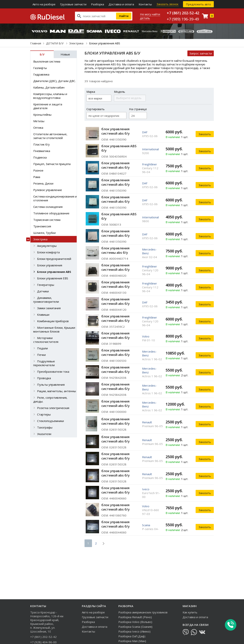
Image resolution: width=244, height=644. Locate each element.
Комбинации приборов (53, 321)
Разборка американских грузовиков (143, 612)
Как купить (190, 612)
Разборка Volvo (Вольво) (135, 622)
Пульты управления (51, 385)
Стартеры (44, 414)
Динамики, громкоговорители (46, 300)
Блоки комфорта (48, 252)
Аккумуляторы (47, 246)
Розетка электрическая (53, 408)
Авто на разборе (44, 4)
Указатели (44, 434)
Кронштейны (42, 115)
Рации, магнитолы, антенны (57, 391)
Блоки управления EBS (53, 278)
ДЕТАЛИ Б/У (55, 43)
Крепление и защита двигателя (48, 106)
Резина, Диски (43, 183)
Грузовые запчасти (73, 4)
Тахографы (45, 427)
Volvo (146, 336)
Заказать (205, 134)
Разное (38, 170)
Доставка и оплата (121, 4)
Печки (41, 355)
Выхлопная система (47, 61)
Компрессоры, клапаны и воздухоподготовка (50, 96)
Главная (36, 43)
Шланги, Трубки (44, 233)
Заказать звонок (168, 4)
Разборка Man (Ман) (132, 641)
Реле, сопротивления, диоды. (50, 399)
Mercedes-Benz (149, 251)
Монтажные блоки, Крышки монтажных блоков (54, 329)
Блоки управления (50, 265)
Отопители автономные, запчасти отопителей (50, 136)
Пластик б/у (41, 144)
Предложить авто (198, 4)
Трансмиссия (42, 226)
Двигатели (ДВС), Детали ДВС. (54, 81)
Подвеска (40, 157)
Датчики (43, 291)
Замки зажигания (49, 308)
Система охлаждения (48, 207)
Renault (147, 422)
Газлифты (40, 68)
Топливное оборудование (51, 213)
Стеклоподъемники (50, 421)
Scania (146, 525)
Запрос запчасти (201, 53)
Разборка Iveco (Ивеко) (134, 631)
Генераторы (46, 285)
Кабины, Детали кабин (49, 87)
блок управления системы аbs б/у (115, 250)
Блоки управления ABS (54, 272)
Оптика (38, 128)
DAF (145, 132)
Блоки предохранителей (54, 259)
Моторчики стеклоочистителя (46, 340)
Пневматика (42, 151)
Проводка (44, 378)
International (150, 149)
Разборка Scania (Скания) (135, 627)
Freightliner (150, 164)
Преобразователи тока (53, 372)
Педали (42, 348)
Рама (37, 177)
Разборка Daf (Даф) (132, 636)
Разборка (98, 4)
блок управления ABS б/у (119, 148)
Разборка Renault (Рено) (135, 617)
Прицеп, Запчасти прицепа (52, 164)
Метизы (39, 121)
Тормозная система (47, 220)
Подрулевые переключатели (44, 363)
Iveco (146, 489)
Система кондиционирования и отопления (55, 198)
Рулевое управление (48, 190)
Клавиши (43, 315)
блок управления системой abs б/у (115, 131)
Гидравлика (41, 74)
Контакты (145, 4)
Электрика (77, 43)
